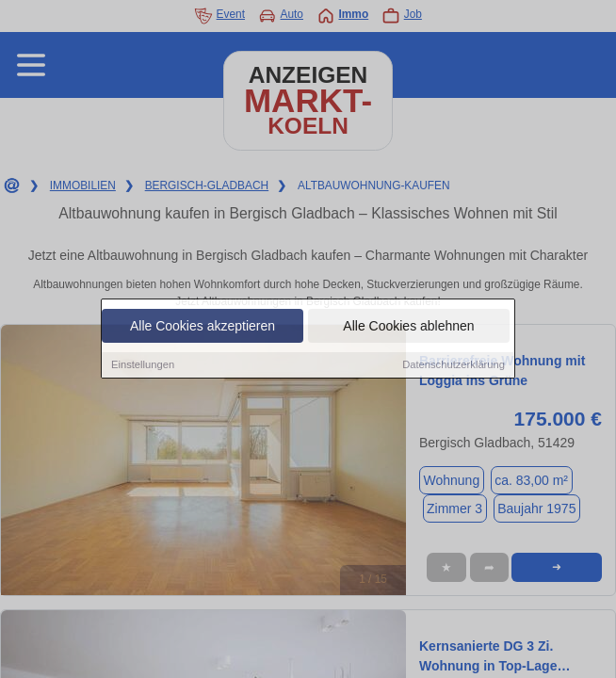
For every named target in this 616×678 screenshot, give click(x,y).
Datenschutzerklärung (454, 365)
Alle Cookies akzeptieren (203, 327)
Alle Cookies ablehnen (408, 327)
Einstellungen (143, 365)
